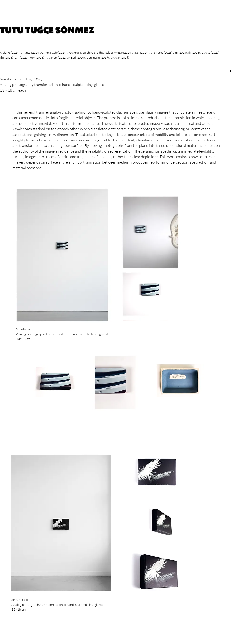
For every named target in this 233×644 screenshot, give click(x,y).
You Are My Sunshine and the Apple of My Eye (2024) (100, 52)
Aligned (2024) (31, 52)
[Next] (231, 71)
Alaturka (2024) (10, 52)
